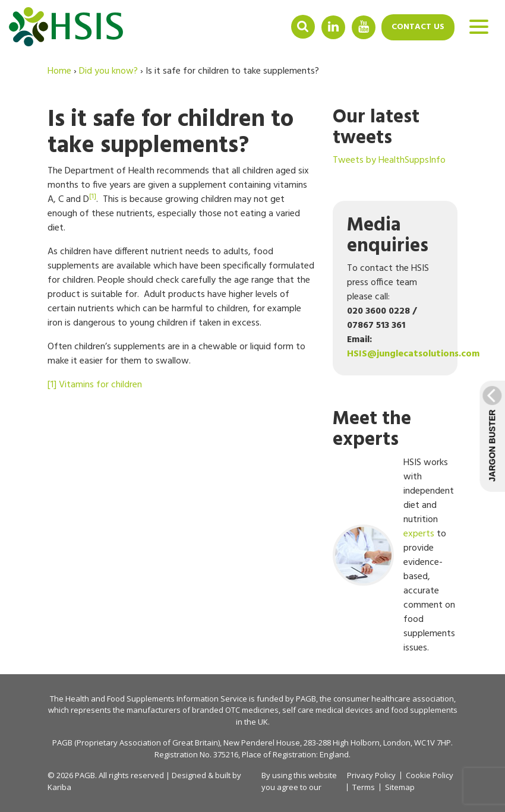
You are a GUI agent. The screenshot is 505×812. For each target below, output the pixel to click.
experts (419, 534)
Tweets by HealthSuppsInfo (389, 160)
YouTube (364, 26)
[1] (52, 385)
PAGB (306, 699)
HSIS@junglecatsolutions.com (413, 354)
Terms (364, 787)
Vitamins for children (100, 385)
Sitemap (400, 787)
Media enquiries (388, 236)
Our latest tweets (376, 128)
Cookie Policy (430, 775)
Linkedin (333, 26)
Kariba (59, 787)
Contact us (418, 27)
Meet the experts (372, 429)
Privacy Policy (371, 775)
